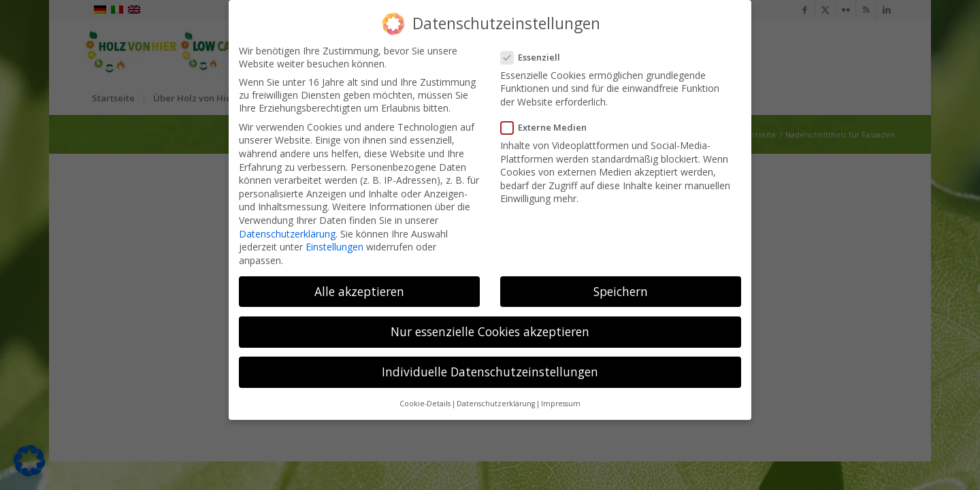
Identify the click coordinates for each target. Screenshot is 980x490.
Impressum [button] (561, 404)
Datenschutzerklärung (287, 234)
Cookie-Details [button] (425, 404)
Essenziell (535, 57)
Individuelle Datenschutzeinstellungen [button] (490, 372)
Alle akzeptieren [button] (359, 291)
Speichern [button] (621, 291)
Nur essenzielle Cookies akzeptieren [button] (490, 331)
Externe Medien (548, 127)
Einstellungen (334, 247)
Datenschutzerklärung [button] (496, 404)
